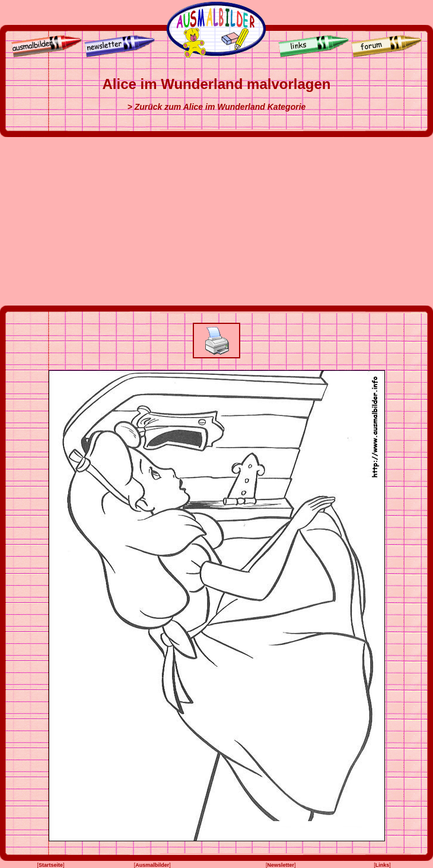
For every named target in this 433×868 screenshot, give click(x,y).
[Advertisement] (217, 221)
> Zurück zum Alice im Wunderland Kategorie (217, 107)
